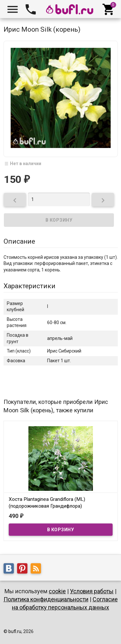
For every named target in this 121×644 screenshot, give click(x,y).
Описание (19, 241)
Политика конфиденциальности (46, 599)
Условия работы (92, 591)
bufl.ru (15, 631)
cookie (57, 591)
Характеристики (30, 286)
